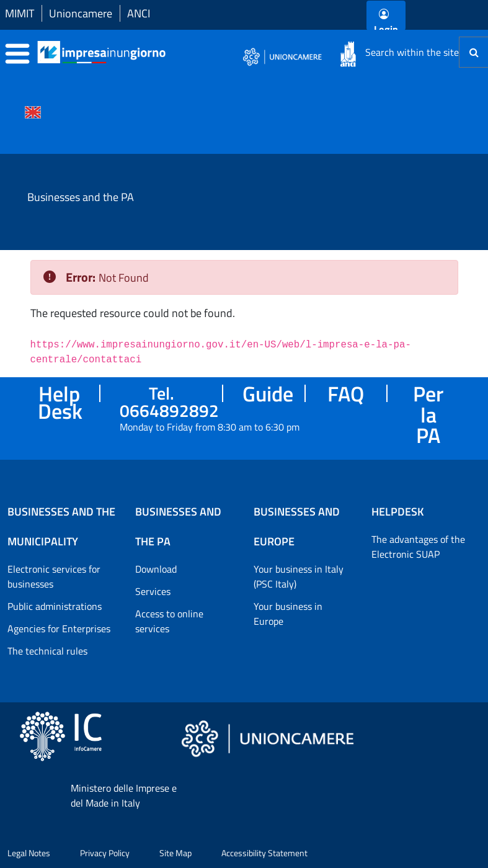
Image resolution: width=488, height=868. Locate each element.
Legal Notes (29, 853)
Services (153, 591)
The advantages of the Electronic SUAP (418, 547)
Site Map (175, 853)
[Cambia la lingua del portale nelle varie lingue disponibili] (33, 111)
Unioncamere (81, 13)
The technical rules (47, 651)
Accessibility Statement (264, 853)
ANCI (139, 13)
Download (156, 569)
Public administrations (55, 606)
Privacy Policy (105, 853)
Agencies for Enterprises (59, 629)
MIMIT (20, 13)
